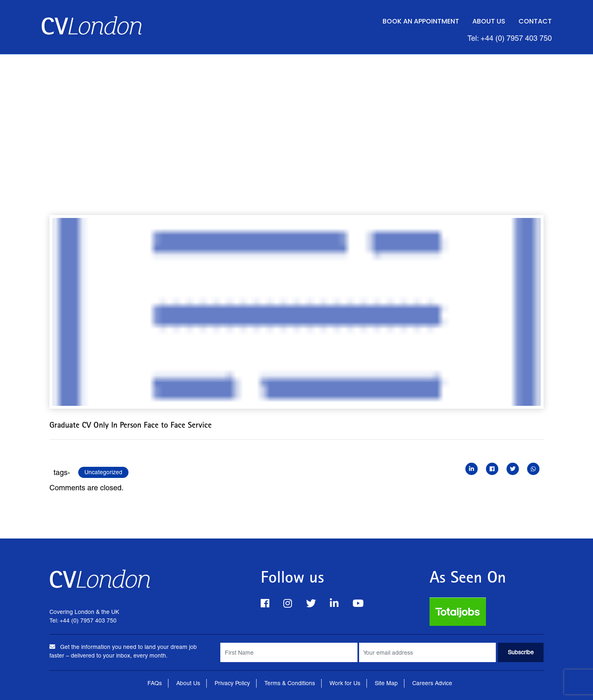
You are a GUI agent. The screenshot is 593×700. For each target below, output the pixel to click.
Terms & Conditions (290, 683)
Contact (535, 21)
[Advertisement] (296, 116)
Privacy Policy (232, 683)
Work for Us (345, 683)
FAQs (155, 683)
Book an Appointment (421, 21)
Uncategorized (103, 472)
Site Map (386, 683)
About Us (489, 21)
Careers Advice (432, 683)
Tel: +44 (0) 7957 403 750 (510, 38)
